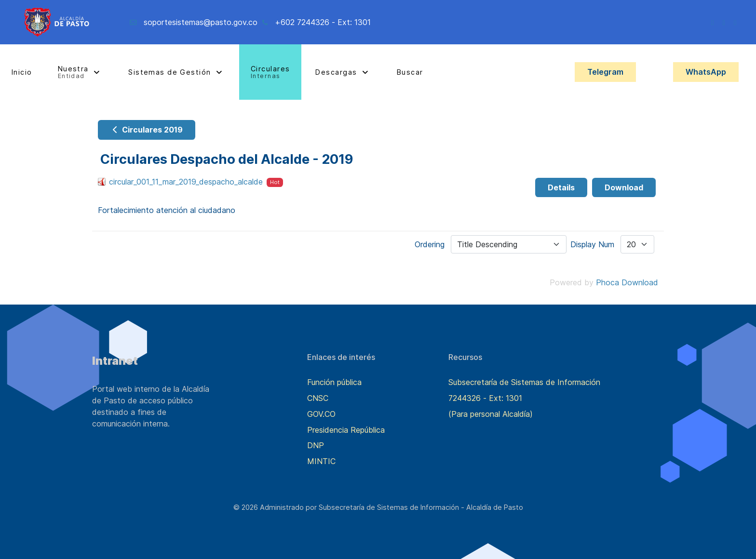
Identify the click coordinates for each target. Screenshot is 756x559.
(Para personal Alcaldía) (491, 414)
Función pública (334, 382)
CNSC (318, 398)
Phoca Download (627, 282)
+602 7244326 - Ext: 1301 (323, 22)
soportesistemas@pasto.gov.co (201, 22)
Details (561, 187)
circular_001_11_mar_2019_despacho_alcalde (186, 182)
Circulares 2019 (147, 130)
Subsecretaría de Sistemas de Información (524, 382)
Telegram (605, 72)
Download (624, 187)
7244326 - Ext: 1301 (485, 398)
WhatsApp (706, 72)
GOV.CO (321, 414)
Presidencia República (346, 430)
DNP (316, 445)
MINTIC (321, 461)
